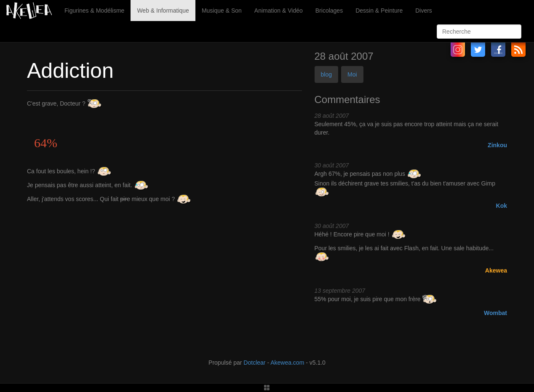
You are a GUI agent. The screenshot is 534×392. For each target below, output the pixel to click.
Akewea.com (287, 363)
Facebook (498, 50)
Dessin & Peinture (379, 11)
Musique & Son (222, 11)
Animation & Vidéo (279, 11)
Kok (502, 206)
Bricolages (329, 11)
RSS (518, 50)
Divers (424, 11)
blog (326, 74)
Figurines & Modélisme (94, 11)
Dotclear (254, 363)
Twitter (478, 50)
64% (46, 143)
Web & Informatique (163, 11)
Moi (352, 74)
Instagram (458, 50)
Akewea (496, 270)
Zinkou (497, 145)
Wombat (495, 313)
